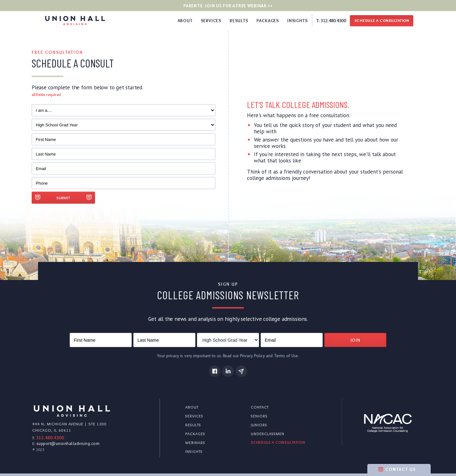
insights (194, 451)
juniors (259, 425)
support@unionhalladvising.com (68, 444)
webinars (195, 443)
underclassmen (268, 434)
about (192, 407)
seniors (259, 416)
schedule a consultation (278, 442)
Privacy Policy (252, 356)
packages (195, 434)
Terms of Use (286, 356)
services (194, 416)
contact (260, 407)
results (193, 425)
